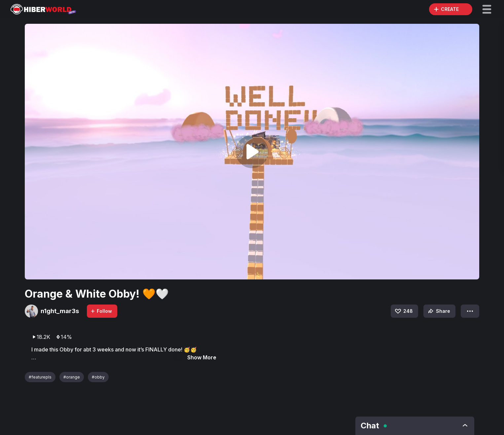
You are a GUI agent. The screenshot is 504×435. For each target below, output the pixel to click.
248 (403, 311)
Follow (101, 311)
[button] (487, 9)
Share (438, 311)
